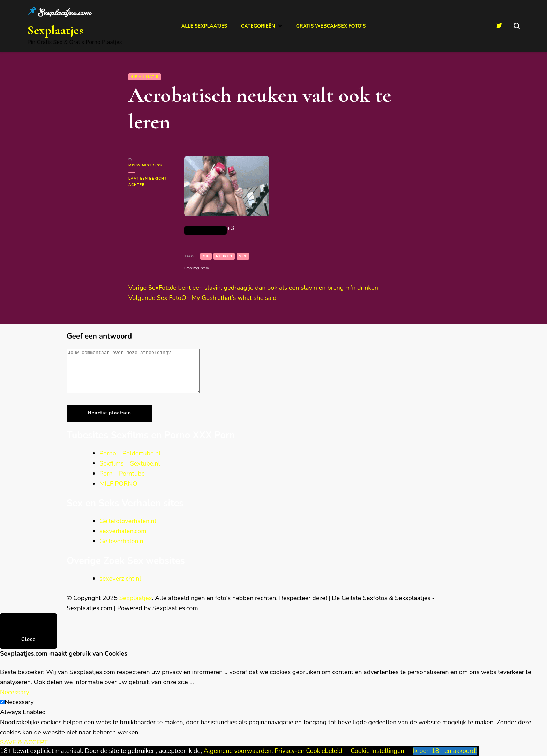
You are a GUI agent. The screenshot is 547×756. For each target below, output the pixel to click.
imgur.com (201, 268)
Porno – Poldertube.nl (130, 462)
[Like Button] (205, 230)
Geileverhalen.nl (122, 550)
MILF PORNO (118, 492)
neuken (224, 256)
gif (206, 256)
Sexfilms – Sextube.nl (130, 472)
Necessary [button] (15, 701)
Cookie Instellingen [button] (377, 751)
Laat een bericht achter (151, 182)
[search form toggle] (517, 26)
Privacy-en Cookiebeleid (308, 751)
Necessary (19, 710)
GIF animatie (145, 77)
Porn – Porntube (122, 482)
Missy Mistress (145, 165)
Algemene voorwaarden (238, 751)
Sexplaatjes (55, 30)
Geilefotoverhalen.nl (128, 529)
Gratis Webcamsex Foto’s (331, 26)
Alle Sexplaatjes (204, 26)
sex (243, 256)
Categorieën (258, 26)
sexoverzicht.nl (120, 587)
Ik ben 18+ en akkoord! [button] (445, 751)
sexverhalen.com (123, 539)
